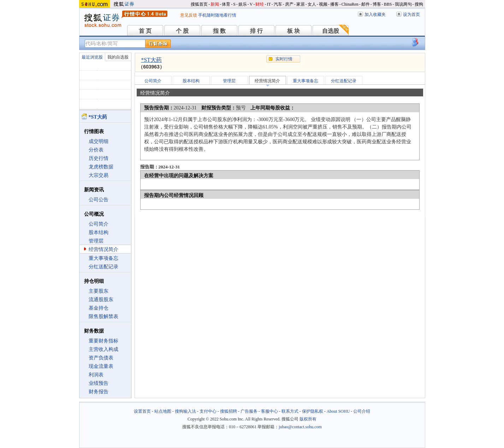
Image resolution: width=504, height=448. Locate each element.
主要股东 (99, 291)
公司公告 (99, 200)
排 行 (256, 31)
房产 (289, 4)
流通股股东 (101, 300)
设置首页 (142, 411)
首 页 (145, 31)
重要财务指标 (103, 341)
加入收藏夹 (375, 14)
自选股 (331, 31)
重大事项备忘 (103, 258)
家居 (301, 4)
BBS (388, 4)
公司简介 (99, 224)
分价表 (96, 150)
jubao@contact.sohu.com (300, 427)
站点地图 (163, 411)
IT (269, 4)
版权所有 (308, 419)
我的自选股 (118, 57)
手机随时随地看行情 (217, 15)
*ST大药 (151, 60)
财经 (260, 4)
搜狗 (419, 4)
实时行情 (284, 59)
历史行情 (99, 158)
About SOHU (338, 411)
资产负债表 (101, 358)
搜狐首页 (199, 4)
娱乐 (243, 4)
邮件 (366, 4)
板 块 (293, 31)
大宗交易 (99, 175)
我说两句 (403, 4)
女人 (312, 4)
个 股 (182, 31)
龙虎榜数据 (101, 167)
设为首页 (411, 14)
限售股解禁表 (103, 316)
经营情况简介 (103, 249)
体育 (226, 4)
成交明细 (99, 141)
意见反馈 (189, 15)
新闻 (215, 4)
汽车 (278, 4)
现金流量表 (101, 366)
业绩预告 (99, 383)
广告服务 (249, 411)
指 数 (219, 31)
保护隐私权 (313, 411)
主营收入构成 (103, 349)
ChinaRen (350, 4)
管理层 (96, 241)
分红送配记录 (103, 267)
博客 (377, 4)
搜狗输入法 (185, 411)
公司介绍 (362, 411)
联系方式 (290, 411)
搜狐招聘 (229, 411)
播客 (334, 4)
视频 (323, 4)
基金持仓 (99, 308)
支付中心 (208, 411)
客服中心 (269, 411)
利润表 (96, 375)
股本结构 (99, 232)
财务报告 (99, 392)
